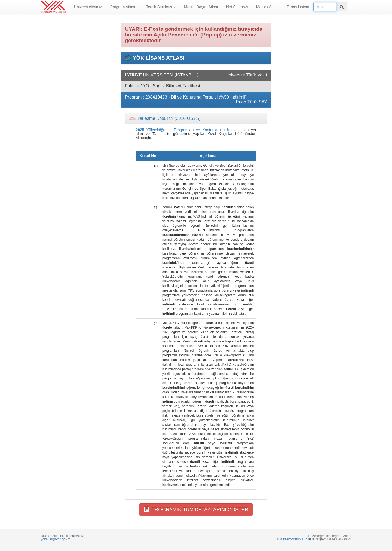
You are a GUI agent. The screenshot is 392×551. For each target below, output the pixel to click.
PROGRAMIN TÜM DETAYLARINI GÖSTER (196, 509)
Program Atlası (124, 7)
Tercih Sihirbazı (161, 7)
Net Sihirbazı (237, 7)
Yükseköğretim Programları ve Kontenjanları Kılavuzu (189, 130)
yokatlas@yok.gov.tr (55, 539)
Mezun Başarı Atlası (201, 7)
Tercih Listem (298, 7)
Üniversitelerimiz (88, 7)
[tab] (196, 118)
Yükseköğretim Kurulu (295, 539)
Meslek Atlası (267, 7)
